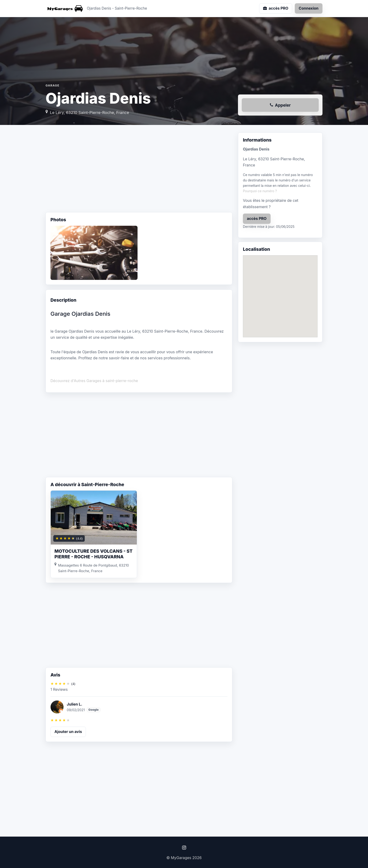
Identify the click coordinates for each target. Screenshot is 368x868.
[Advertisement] (139, 170)
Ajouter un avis (68, 732)
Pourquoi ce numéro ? (260, 191)
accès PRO (257, 218)
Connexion (309, 8)
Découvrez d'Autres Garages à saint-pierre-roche (94, 381)
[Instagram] (184, 848)
